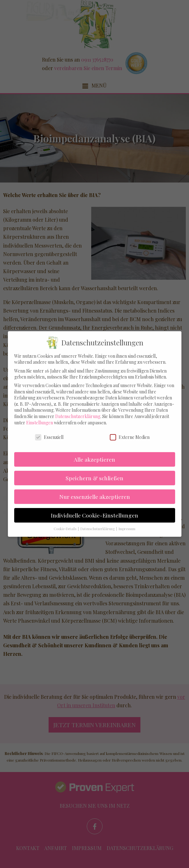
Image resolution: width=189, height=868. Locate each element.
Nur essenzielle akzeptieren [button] (95, 490)
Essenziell (49, 430)
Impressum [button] (127, 522)
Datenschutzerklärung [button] (98, 522)
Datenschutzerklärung (78, 409)
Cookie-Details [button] (65, 522)
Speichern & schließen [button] (94, 471)
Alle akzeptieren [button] (94, 452)
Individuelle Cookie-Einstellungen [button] (94, 508)
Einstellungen (40, 416)
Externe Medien (130, 430)
